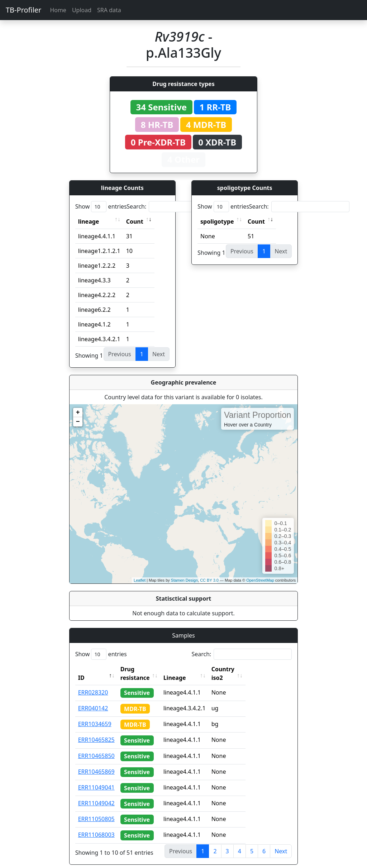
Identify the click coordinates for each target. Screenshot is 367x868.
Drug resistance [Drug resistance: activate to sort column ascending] (143, 669)
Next (281, 843)
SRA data (109, 10)
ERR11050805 (96, 810)
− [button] (78, 422)
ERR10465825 (96, 731)
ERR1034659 (95, 715)
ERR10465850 (96, 747)
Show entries (101, 207)
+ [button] (78, 412)
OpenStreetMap (260, 580)
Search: (177, 207)
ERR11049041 (96, 779)
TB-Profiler (23, 10)
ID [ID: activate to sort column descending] (81, 669)
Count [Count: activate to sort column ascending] (135, 221)
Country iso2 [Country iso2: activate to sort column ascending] (245, 669)
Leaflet (140, 580)
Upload (82, 10)
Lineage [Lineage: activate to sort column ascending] (190, 669)
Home (58, 10)
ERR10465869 (96, 763)
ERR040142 (93, 700)
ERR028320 (93, 684)
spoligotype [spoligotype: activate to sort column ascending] (217, 221)
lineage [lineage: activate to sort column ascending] (89, 221)
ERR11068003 (96, 826)
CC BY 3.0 (209, 580)
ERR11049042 (96, 795)
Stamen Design (184, 580)
